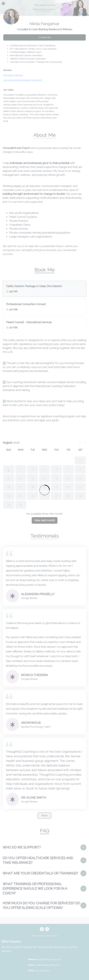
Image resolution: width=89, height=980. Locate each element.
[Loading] (44, 490)
